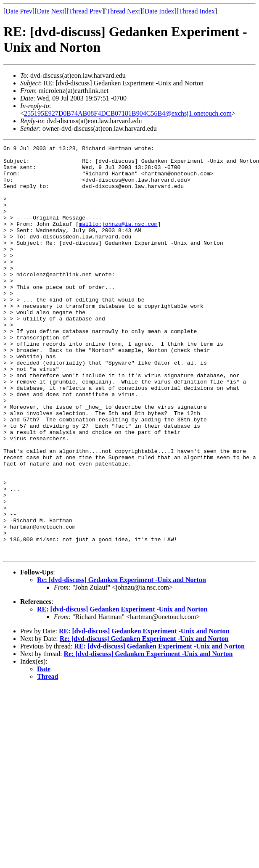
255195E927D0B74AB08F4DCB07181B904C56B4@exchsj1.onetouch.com (128, 113)
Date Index (160, 11)
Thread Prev (85, 11)
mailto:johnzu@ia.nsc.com (118, 240)
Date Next (51, 11)
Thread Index (197, 11)
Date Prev (19, 11)
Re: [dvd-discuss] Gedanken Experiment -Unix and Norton (122, 662)
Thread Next (123, 11)
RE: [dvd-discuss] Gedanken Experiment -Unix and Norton (122, 691)
